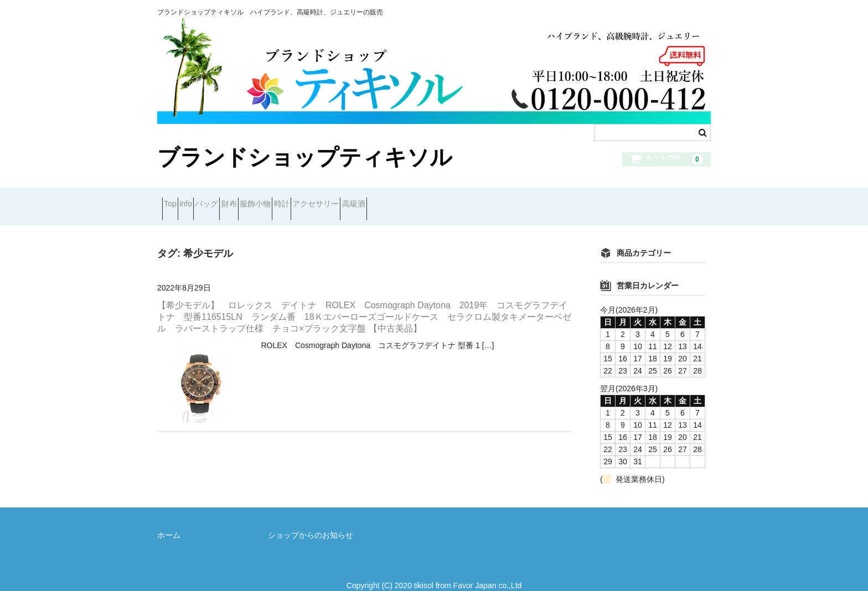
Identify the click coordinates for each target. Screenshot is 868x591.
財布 (293, 199)
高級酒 (496, 199)
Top (175, 199)
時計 (385, 199)
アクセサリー (438, 199)
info (211, 199)
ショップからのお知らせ (311, 521)
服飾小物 (339, 199)
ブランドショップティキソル (305, 157)
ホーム (169, 521)
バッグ (251, 199)
